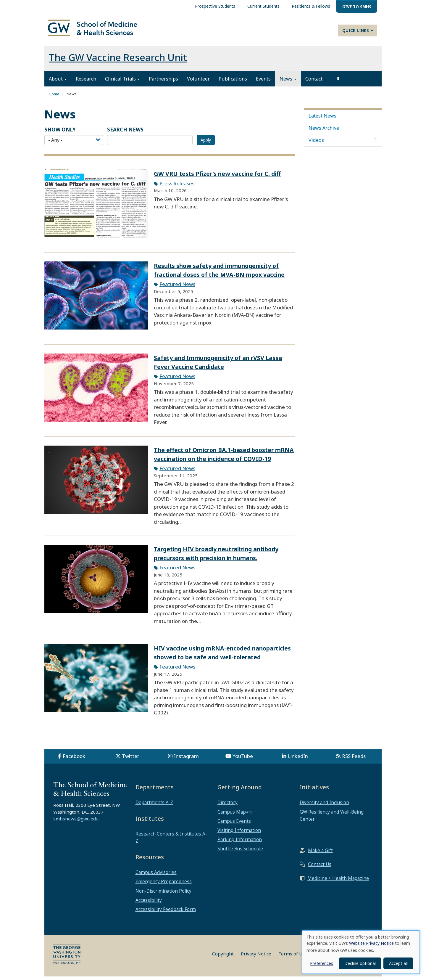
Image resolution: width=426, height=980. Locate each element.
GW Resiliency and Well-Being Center (332, 819)
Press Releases (177, 187)
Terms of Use (293, 957)
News (288, 82)
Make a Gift (320, 854)
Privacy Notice (256, 957)
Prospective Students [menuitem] (215, 6)
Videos (316, 144)
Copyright (223, 957)
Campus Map (232, 815)
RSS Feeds (354, 760)
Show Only (60, 133)
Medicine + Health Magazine (338, 881)
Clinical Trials (122, 82)
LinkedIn (298, 760)
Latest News (322, 119)
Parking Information (240, 843)
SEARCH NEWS (125, 133)
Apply (206, 143)
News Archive (324, 131)
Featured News (177, 288)
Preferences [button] (322, 963)
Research (86, 82)
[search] (338, 82)
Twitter (131, 760)
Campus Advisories (156, 876)
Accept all (398, 963)
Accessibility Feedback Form (166, 913)
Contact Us (320, 867)
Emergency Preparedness (164, 885)
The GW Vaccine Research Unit (118, 61)
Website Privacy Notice (371, 943)
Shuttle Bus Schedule (240, 852)
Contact (314, 82)
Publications (233, 82)
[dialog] (361, 952)
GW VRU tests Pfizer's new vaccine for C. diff (217, 177)
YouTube (243, 760)
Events (263, 82)
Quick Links (358, 30)
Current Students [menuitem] (263, 6)
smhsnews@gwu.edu (76, 822)
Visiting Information (239, 833)
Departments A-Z (154, 806)
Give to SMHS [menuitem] (357, 7)
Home (54, 97)
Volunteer (198, 82)
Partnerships (163, 82)
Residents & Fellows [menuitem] (311, 6)
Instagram (186, 760)
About (58, 82)
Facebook (74, 760)
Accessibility (149, 903)
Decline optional (360, 963)
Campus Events (234, 824)
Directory (227, 806)
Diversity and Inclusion (324, 806)
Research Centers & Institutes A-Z (171, 841)
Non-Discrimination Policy (163, 894)
